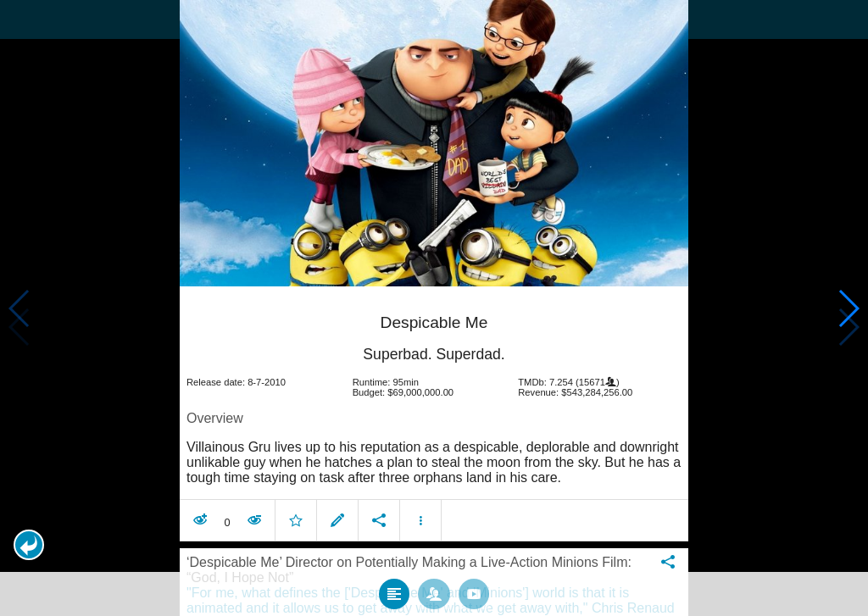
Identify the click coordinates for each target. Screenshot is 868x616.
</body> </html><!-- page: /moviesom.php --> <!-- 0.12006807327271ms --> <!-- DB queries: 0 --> (434, 308)
